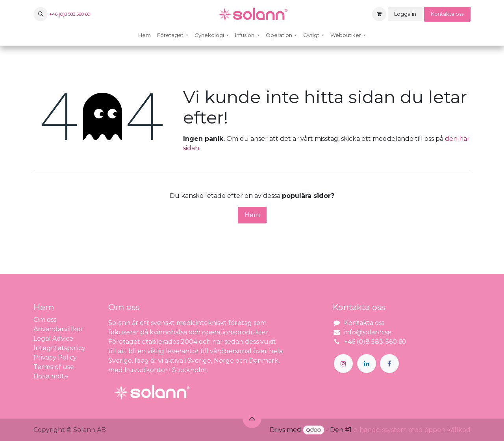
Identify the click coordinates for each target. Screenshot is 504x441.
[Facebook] (389, 364)
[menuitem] (145, 35)
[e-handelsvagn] (379, 14)
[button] (41, 14)
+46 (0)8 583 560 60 (70, 14)
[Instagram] (343, 364)
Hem (252, 215)
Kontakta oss (447, 14)
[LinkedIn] (367, 364)
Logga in (405, 14)
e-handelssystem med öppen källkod (412, 430)
